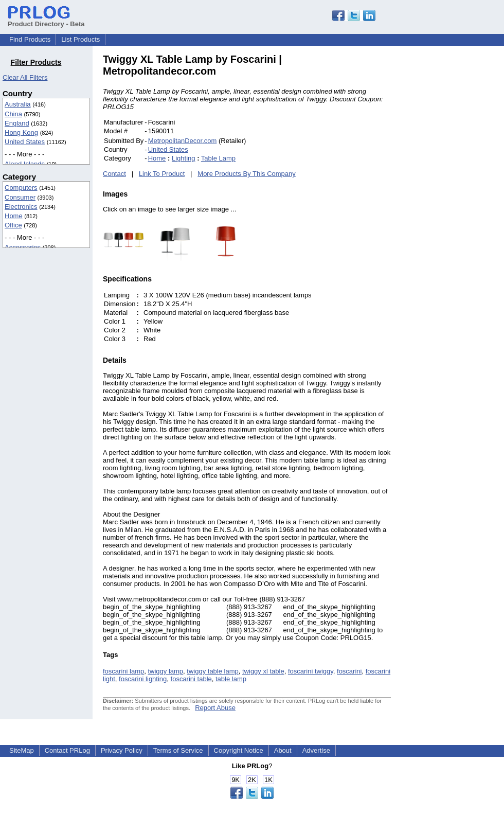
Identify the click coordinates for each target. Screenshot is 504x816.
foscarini (349, 671)
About (283, 750)
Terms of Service (178, 750)
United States (25, 142)
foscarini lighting (143, 679)
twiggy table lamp (212, 671)
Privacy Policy (122, 750)
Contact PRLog (67, 750)
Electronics (21, 207)
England (17, 123)
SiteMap (22, 750)
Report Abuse (215, 708)
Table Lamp (218, 158)
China (13, 114)
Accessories (23, 247)
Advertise (316, 750)
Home (14, 216)
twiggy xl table (263, 671)
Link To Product (162, 174)
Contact (114, 174)
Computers (21, 188)
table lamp (231, 679)
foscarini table (191, 679)
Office (13, 225)
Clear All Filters (25, 77)
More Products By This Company (247, 174)
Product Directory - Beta (46, 20)
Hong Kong (21, 132)
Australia (18, 104)
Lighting (184, 158)
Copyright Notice (239, 750)
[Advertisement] (460, 208)
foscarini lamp (123, 671)
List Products (80, 39)
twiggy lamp (165, 671)
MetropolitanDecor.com (183, 141)
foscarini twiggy (311, 671)
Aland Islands (25, 164)
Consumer (20, 197)
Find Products (30, 39)
